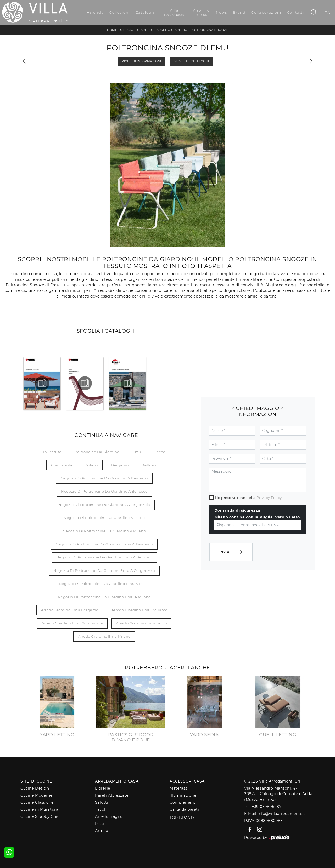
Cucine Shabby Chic (40, 816)
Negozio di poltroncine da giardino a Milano (104, 531)
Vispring (201, 13)
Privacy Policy (269, 498)
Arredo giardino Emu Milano (104, 636)
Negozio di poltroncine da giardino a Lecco (104, 518)
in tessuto (52, 452)
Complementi (183, 802)
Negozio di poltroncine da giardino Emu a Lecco (104, 584)
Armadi (102, 831)
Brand (239, 12)
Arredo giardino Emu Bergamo (70, 610)
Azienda (95, 12)
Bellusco (149, 465)
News (222, 12)
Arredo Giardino (172, 30)
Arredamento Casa (117, 781)
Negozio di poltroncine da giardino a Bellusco (104, 491)
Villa (174, 13)
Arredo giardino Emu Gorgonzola (72, 623)
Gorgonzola (62, 465)
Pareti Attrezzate (112, 795)
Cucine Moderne (36, 795)
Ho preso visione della (249, 498)
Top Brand (182, 818)
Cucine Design (35, 788)
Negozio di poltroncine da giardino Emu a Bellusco (104, 557)
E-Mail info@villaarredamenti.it (275, 814)
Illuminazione (183, 795)
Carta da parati (184, 809)
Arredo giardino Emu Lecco (142, 623)
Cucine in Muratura (39, 809)
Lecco (160, 452)
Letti (100, 824)
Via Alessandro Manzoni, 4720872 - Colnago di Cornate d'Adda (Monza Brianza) (278, 794)
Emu (137, 452)
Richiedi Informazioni (141, 61)
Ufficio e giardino (137, 30)
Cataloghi (146, 12)
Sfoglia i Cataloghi (191, 61)
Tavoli (101, 809)
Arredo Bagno (109, 816)
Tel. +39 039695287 (263, 807)
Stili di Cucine (36, 781)
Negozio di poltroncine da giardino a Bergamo (104, 478)
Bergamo (120, 465)
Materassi (179, 788)
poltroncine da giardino (97, 452)
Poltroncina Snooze (209, 30)
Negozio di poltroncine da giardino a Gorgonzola (104, 505)
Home (112, 30)
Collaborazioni (266, 12)
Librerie (102, 788)
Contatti (296, 12)
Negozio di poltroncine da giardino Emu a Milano (104, 597)
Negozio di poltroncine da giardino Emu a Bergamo (104, 544)
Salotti (102, 802)
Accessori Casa (187, 781)
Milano (92, 465)
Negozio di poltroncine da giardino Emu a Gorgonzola (104, 570)
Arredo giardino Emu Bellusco (139, 610)
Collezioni (120, 12)
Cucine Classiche (37, 802)
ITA (327, 12)
